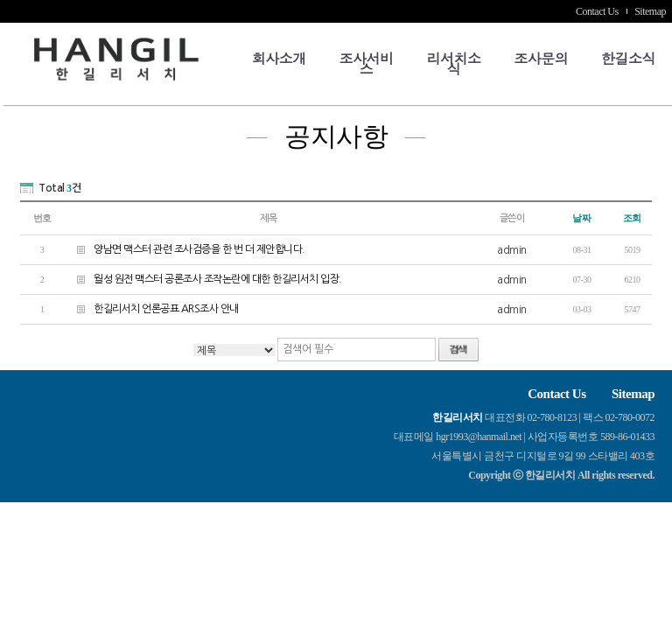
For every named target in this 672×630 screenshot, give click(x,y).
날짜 (581, 218)
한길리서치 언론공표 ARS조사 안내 (151, 308)
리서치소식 (453, 63)
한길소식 (628, 58)
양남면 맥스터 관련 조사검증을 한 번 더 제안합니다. (185, 249)
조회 (632, 218)
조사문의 (541, 58)
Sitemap (650, 11)
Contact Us (597, 11)
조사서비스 (367, 63)
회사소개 (279, 58)
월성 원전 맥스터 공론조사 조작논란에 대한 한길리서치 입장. (203, 279)
